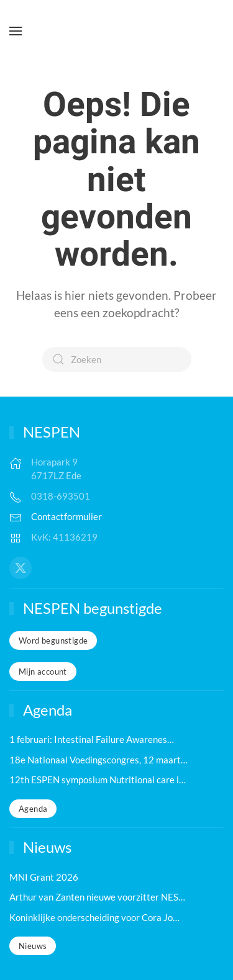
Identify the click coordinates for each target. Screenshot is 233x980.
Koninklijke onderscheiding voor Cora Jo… (94, 917)
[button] (16, 31)
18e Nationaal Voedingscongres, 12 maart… (98, 760)
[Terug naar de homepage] (117, 31)
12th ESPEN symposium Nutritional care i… (98, 780)
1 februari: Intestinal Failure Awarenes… (92, 739)
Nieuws (33, 946)
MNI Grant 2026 (44, 877)
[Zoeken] (117, 359)
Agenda (33, 809)
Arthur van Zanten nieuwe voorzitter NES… (97, 897)
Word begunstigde (53, 641)
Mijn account (43, 672)
